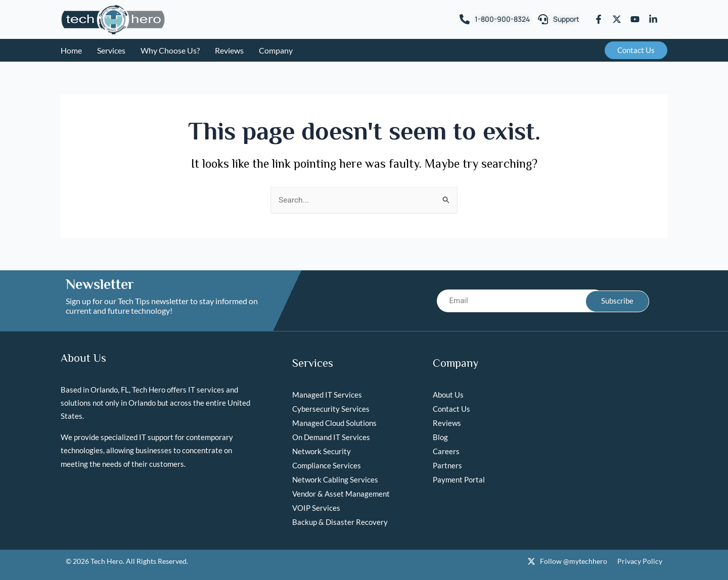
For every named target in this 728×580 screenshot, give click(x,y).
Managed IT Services (327, 395)
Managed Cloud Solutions (334, 423)
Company (276, 50)
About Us (448, 395)
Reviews (229, 50)
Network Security (322, 452)
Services (111, 50)
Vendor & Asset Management (341, 494)
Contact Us (451, 409)
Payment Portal (459, 480)
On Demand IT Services (331, 438)
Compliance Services (327, 466)
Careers (446, 452)
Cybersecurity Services (331, 409)
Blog (440, 438)
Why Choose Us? (170, 50)
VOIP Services (316, 508)
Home (71, 50)
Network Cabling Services (335, 480)
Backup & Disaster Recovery (340, 522)
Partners (447, 466)
